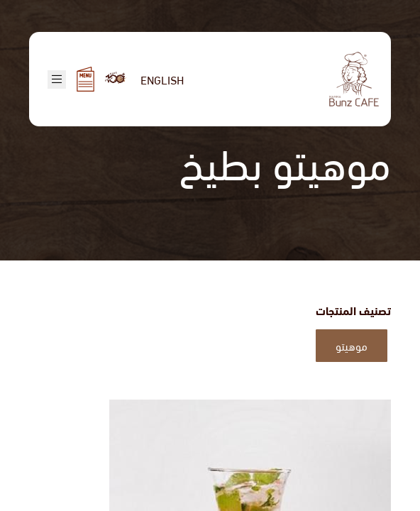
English (162, 79)
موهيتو (352, 345)
